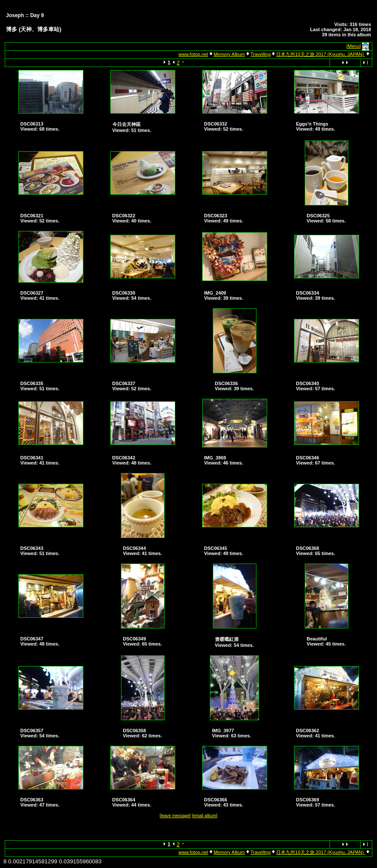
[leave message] (175, 816)
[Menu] (354, 46)
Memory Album (229, 54)
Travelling (261, 54)
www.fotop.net (193, 54)
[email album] (205, 816)
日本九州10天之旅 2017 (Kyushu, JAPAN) (321, 54)
